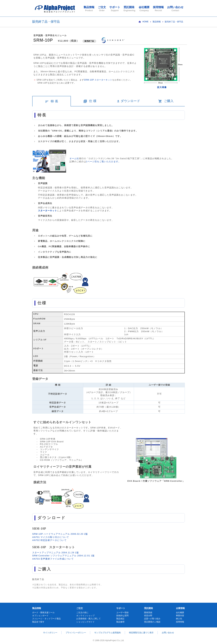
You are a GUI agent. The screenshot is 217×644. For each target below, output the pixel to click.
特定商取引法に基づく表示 (141, 633)
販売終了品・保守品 (174, 22)
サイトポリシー (50, 633)
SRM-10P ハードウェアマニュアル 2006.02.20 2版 (60, 534)
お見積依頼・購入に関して (88, 619)
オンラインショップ (85, 616)
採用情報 (158, 9)
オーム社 (74, 158)
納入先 (179, 619)
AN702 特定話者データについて (49, 540)
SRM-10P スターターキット (98, 80)
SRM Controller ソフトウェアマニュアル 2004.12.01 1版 (63, 556)
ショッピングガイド (85, 622)
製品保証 (120, 619)
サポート (115, 9)
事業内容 (180, 616)
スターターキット (47, 211)
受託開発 (129, 9)
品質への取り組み (152, 619)
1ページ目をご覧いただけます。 (103, 162)
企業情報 (180, 608)
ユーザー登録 (122, 613)
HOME (145, 22)
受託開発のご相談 (152, 622)
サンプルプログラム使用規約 (107, 633)
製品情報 (89, 9)
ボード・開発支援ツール (43, 613)
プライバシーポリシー (76, 633)
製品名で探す (38, 622)
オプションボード (40, 616)
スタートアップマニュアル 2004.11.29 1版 (56, 553)
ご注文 (102, 9)
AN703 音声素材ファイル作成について (53, 559)
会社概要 (144, 9)
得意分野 (148, 616)
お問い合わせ (175, 9)
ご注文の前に (82, 613)
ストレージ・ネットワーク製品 (46, 619)
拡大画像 (162, 87)
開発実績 (148, 613)
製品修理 (120, 622)
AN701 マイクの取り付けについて (51, 537)
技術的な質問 (122, 616)
